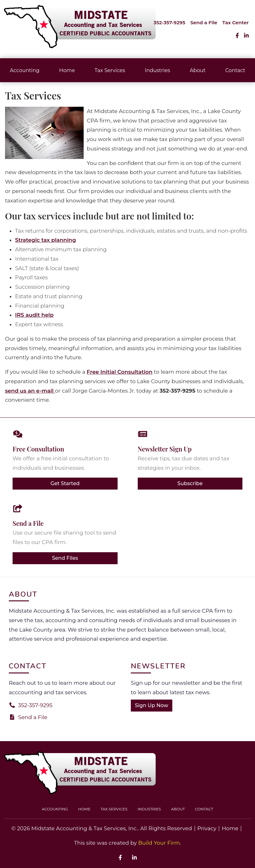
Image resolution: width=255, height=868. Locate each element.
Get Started (65, 483)
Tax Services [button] (110, 70)
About (197, 70)
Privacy (207, 828)
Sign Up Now (152, 705)
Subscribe (190, 483)
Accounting (55, 809)
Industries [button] (158, 70)
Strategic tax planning (46, 240)
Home (67, 70)
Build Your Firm (159, 843)
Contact (204, 809)
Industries (149, 809)
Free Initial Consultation (120, 372)
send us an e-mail (30, 391)
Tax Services (114, 809)
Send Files (65, 558)
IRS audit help (34, 315)
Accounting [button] (25, 70)
